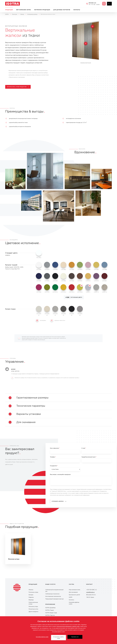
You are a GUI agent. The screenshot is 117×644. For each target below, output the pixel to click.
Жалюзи (31, 590)
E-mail (84, 448)
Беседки (31, 595)
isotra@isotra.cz (90, 592)
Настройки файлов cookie (74, 603)
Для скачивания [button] (22, 422)
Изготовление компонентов (53, 596)
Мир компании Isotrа (74, 590)
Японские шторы (33, 607)
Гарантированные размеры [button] (29, 398)
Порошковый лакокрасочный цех (55, 599)
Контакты (77, 10)
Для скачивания (73, 592)
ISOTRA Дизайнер (50, 608)
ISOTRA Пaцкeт (50, 610)
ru (109, 4)
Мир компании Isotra (24, 10)
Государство (54, 466)
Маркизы (31, 597)
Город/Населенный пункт (89, 457)
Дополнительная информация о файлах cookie (68, 626)
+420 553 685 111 (92, 590)
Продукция (9, 10)
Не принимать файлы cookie (59, 638)
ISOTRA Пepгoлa (50, 615)
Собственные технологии (52, 594)
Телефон (53, 457)
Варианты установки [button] (25, 414)
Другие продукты (33, 612)
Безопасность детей (74, 595)
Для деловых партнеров (62, 10)
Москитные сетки (33, 609)
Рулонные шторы (33, 592)
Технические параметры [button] (27, 406)
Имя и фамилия (55, 448)
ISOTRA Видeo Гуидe (51, 613)
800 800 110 (91, 3)
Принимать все (75, 637)
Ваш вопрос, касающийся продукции (60, 475)
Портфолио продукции (42, 10)
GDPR (71, 597)
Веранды (31, 600)
